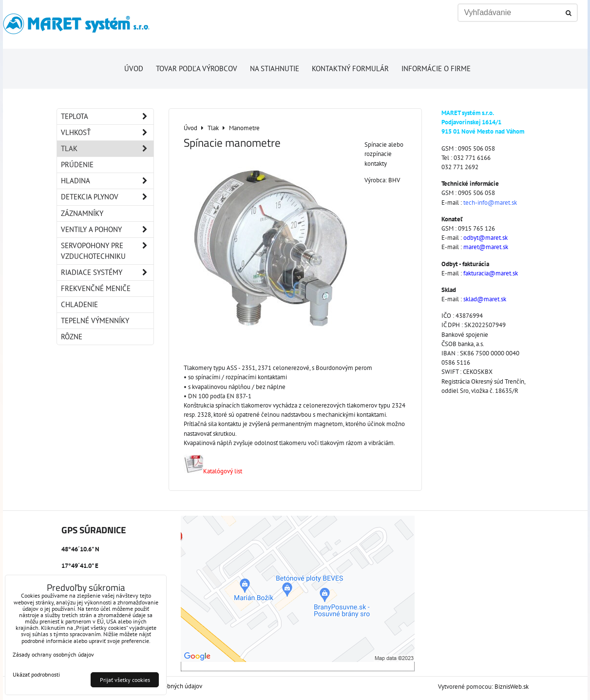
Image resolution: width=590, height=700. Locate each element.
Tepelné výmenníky (95, 321)
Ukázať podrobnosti (36, 674)
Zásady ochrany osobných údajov (53, 654)
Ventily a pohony (107, 230)
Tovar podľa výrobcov (197, 68)
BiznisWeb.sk (512, 687)
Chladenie (79, 304)
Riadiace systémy (107, 272)
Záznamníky (82, 213)
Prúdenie (77, 165)
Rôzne (72, 337)
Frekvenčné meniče (96, 288)
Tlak (107, 149)
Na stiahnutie (275, 68)
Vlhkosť (107, 133)
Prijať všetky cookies (125, 680)
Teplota (107, 117)
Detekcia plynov (107, 197)
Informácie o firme (436, 68)
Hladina (107, 181)
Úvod (134, 68)
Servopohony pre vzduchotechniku (107, 251)
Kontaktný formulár (350, 68)
